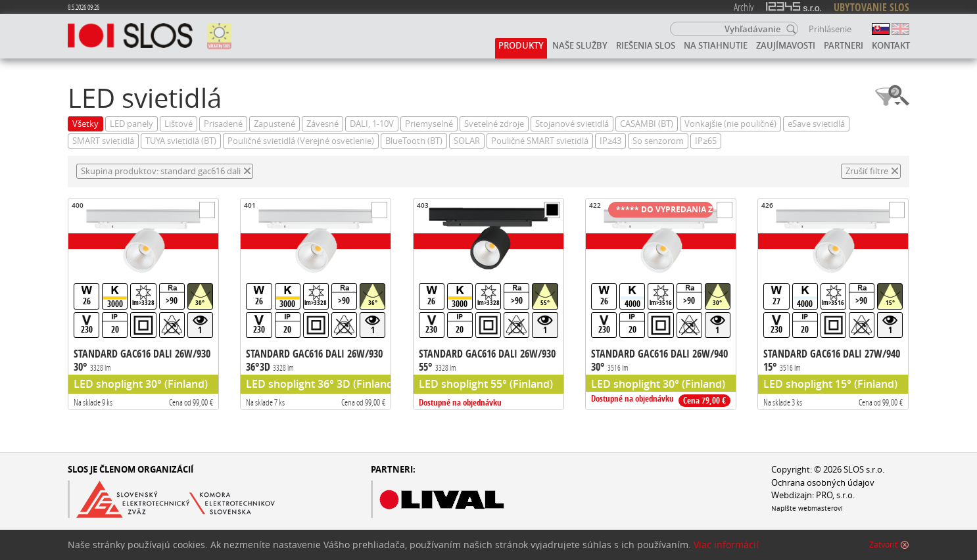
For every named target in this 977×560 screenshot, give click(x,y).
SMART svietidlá (103, 141)
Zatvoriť (883, 549)
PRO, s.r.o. (835, 495)
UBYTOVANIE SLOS (871, 7)
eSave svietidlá (816, 124)
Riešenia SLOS (646, 45)
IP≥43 (610, 141)
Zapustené (274, 124)
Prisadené (223, 124)
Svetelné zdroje (494, 124)
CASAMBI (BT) (647, 124)
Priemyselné (429, 124)
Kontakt (891, 45)
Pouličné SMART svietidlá (540, 141)
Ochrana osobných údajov (823, 483)
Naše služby (580, 45)
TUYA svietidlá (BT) (181, 141)
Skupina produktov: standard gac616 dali (161, 171)
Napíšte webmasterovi (807, 508)
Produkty (521, 45)
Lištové (179, 124)
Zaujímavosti (786, 45)
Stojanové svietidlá (572, 124)
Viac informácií (726, 549)
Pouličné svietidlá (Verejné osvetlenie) (301, 141)
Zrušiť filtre (867, 171)
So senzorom (658, 141)
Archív (744, 7)
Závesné (322, 124)
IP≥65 (706, 141)
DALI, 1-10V (372, 124)
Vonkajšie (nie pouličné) (730, 124)
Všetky (85, 124)
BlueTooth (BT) (414, 141)
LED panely (131, 124)
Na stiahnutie (716, 45)
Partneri (844, 45)
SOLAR (467, 141)
